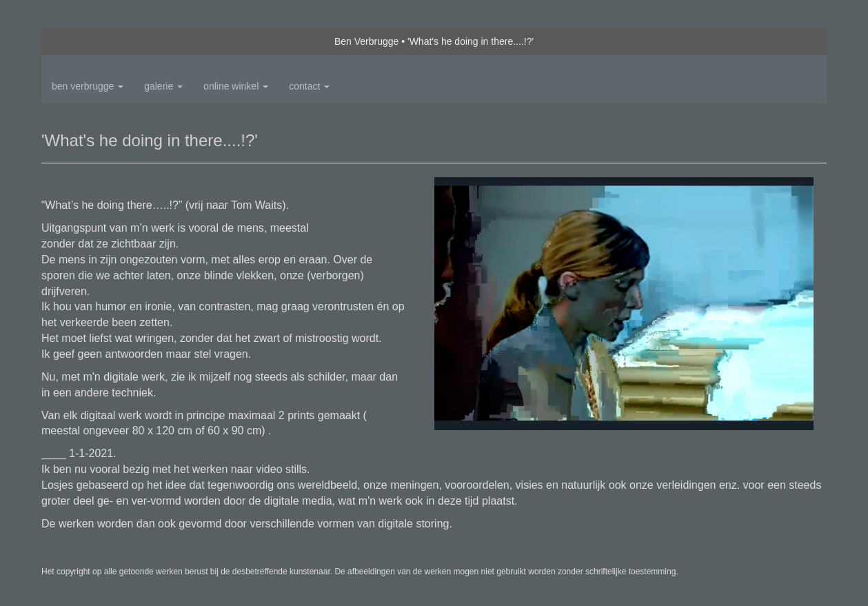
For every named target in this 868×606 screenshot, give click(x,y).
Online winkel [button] (236, 86)
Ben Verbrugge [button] (88, 86)
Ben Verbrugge (366, 41)
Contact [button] (309, 86)
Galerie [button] (163, 86)
